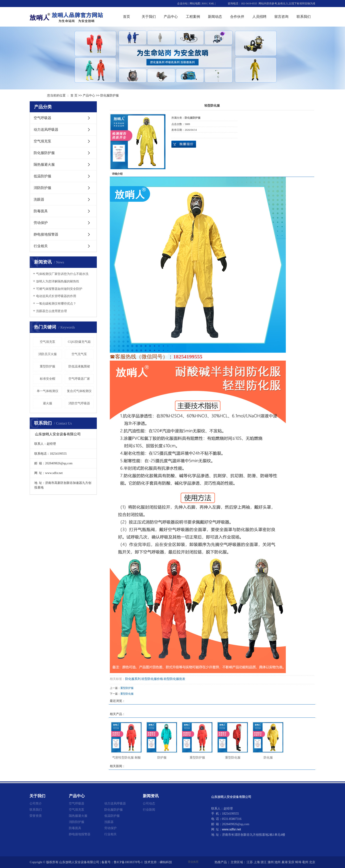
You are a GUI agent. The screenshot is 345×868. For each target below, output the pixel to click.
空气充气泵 (79, 354)
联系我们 (304, 17)
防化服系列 (133, 679)
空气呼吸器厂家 (79, 379)
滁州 (271, 862)
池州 (277, 862)
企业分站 (182, 4)
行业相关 (41, 246)
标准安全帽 (48, 379)
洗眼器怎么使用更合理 (51, 311)
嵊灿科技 (166, 862)
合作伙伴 (237, 17)
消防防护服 (42, 188)
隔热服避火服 (44, 164)
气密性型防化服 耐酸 (127, 758)
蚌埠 (298, 862)
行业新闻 (149, 810)
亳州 (305, 862)
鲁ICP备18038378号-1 (128, 862)
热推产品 (221, 862)
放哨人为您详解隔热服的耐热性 (58, 281)
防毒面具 (41, 211)
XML (211, 4)
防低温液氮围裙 (79, 366)
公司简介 (36, 803)
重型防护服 (48, 366)
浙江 (264, 862)
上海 (257, 862)
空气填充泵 (42, 141)
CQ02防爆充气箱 (79, 342)
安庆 (291, 862)
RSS (204, 4)
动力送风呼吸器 (46, 130)
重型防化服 (127, 694)
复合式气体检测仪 (79, 391)
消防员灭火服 (48, 354)
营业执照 (193, 862)
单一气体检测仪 (48, 391)
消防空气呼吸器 (79, 403)
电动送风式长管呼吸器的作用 (56, 296)
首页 (127, 17)
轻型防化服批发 (174, 679)
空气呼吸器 (42, 118)
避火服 (48, 403)
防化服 (268, 758)
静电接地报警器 (46, 234)
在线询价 (184, 144)
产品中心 (171, 17)
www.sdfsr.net (231, 829)
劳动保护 (41, 223)
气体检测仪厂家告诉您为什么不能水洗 (62, 274)
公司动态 (149, 803)
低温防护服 (42, 176)
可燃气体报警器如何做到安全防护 (59, 289)
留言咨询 (281, 17)
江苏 (250, 862)
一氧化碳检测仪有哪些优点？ (56, 304)
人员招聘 (259, 17)
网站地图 (195, 4)
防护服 (162, 758)
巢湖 (284, 862)
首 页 (74, 95)
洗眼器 (39, 199)
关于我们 (149, 17)
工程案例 (193, 17)
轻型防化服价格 (152, 679)
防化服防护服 (110, 95)
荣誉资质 (36, 816)
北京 (312, 862)
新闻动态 (215, 17)
